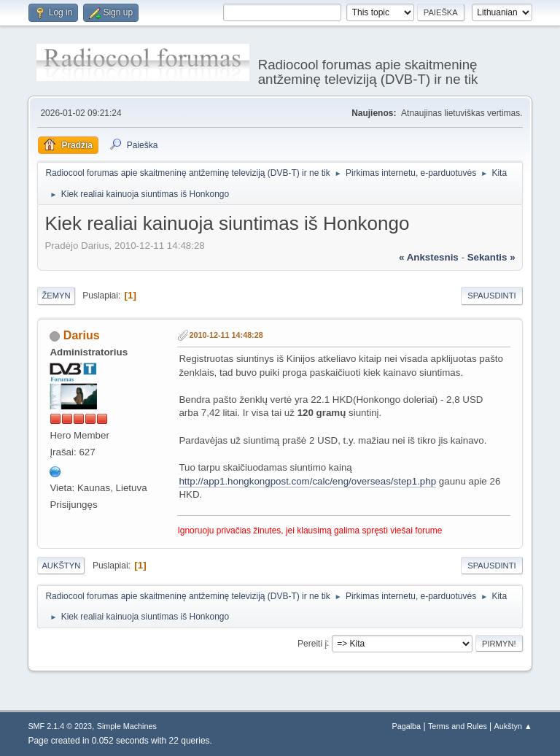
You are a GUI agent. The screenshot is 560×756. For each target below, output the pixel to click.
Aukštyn (61, 566)
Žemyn (56, 296)
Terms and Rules (458, 726)
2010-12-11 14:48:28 (226, 335)
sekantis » (491, 257)
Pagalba (407, 726)
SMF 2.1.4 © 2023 (60, 726)
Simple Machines (127, 726)
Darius (82, 335)
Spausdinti (491, 296)
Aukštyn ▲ (513, 726)
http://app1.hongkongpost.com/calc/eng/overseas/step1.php (307, 481)
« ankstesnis (429, 257)
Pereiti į (312, 643)
